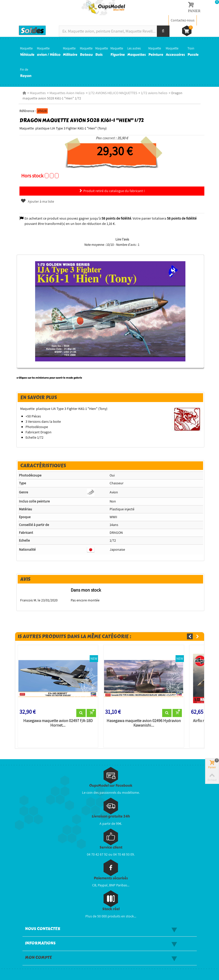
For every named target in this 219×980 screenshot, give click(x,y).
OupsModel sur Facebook (111, 786)
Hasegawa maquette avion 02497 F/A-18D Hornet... (58, 723)
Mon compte (38, 958)
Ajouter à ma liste (37, 201)
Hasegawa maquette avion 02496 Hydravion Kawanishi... (144, 723)
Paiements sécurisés (111, 878)
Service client (111, 847)
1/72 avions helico (154, 93)
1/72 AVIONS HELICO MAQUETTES (113, 93)
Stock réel (111, 909)
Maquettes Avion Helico (67, 93)
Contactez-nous (183, 20)
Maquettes (38, 93)
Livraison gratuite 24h (111, 816)
